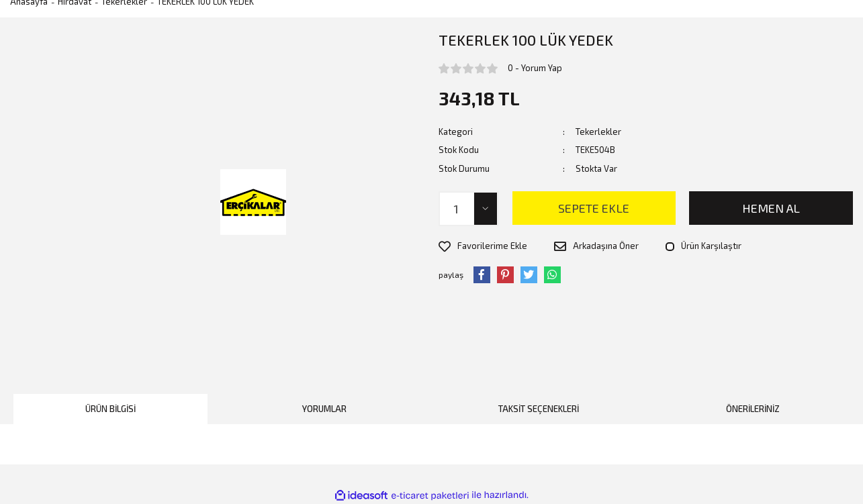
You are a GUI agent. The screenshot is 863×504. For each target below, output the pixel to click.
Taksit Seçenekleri (539, 409)
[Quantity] (469, 209)
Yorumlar (324, 409)
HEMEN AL (771, 208)
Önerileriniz (753, 409)
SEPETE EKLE (594, 208)
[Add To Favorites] (483, 246)
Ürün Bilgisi (110, 409)
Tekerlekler (598, 132)
